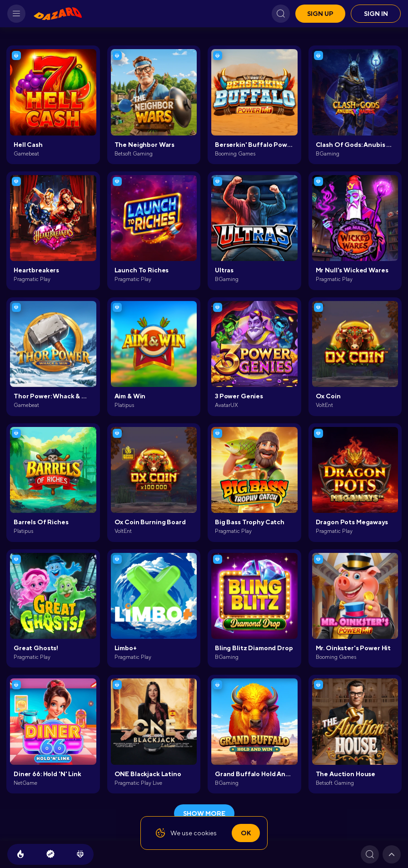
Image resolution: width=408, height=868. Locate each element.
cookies (205, 833)
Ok (246, 833)
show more (204, 813)
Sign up (320, 14)
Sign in (376, 14)
